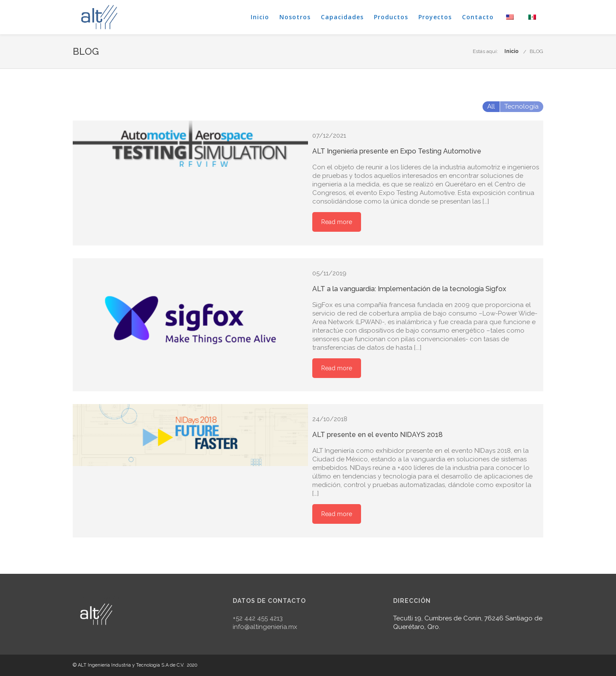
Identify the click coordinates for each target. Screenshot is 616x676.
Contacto (478, 17)
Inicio (260, 17)
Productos (391, 17)
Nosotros (295, 17)
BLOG (536, 51)
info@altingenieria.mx (265, 627)
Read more (337, 222)
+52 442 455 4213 (258, 618)
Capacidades (342, 17)
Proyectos (435, 17)
